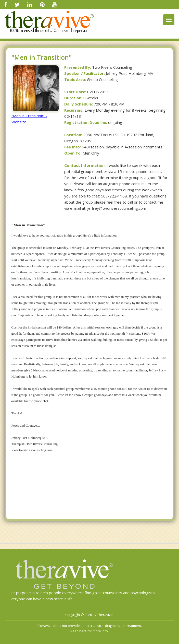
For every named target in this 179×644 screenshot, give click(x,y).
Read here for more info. (89, 631)
